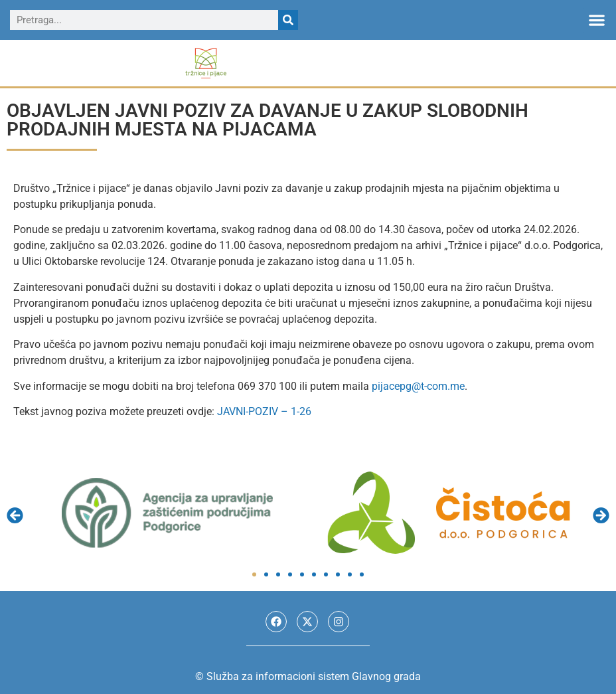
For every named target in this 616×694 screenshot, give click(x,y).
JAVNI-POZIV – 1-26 (264, 411)
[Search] (288, 20)
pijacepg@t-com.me (418, 386)
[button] (596, 20)
